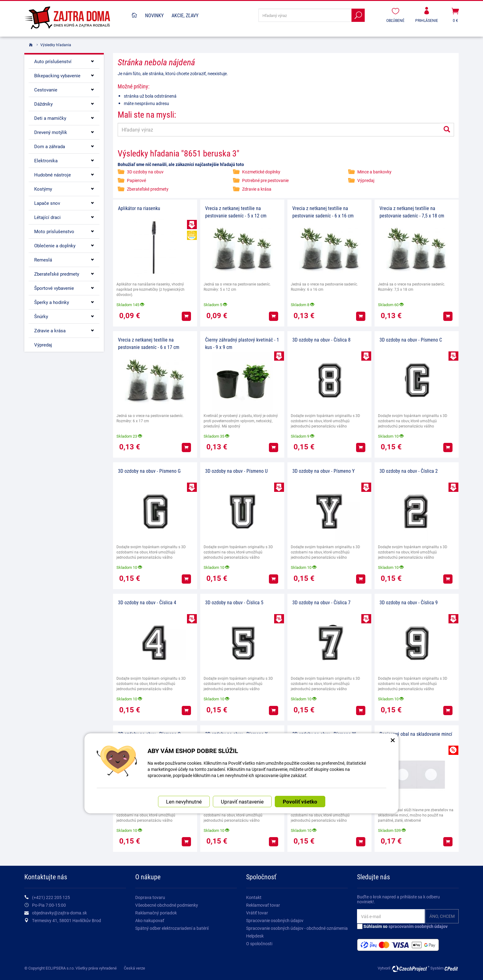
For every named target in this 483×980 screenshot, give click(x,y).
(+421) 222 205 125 (51, 897)
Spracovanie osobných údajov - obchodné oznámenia (297, 928)
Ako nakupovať (150, 920)
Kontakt (254, 897)
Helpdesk (255, 936)
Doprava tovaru (150, 897)
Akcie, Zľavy (185, 15)
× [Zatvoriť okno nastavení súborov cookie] (393, 740)
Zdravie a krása (257, 189)
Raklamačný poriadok (156, 913)
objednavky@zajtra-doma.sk (59, 913)
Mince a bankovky (374, 172)
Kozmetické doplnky (261, 172)
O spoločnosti (259, 944)
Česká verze (134, 968)
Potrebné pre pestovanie (265, 180)
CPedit (452, 969)
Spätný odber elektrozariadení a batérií (172, 928)
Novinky (154, 15)
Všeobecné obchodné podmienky (167, 905)
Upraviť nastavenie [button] (242, 802)
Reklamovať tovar (263, 905)
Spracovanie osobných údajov (275, 920)
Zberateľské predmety (148, 189)
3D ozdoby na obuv (145, 172)
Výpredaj (366, 180)
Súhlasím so (402, 926)
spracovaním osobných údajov (418, 926)
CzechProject (410, 969)
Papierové (136, 180)
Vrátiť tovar (257, 913)
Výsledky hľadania (56, 45)
